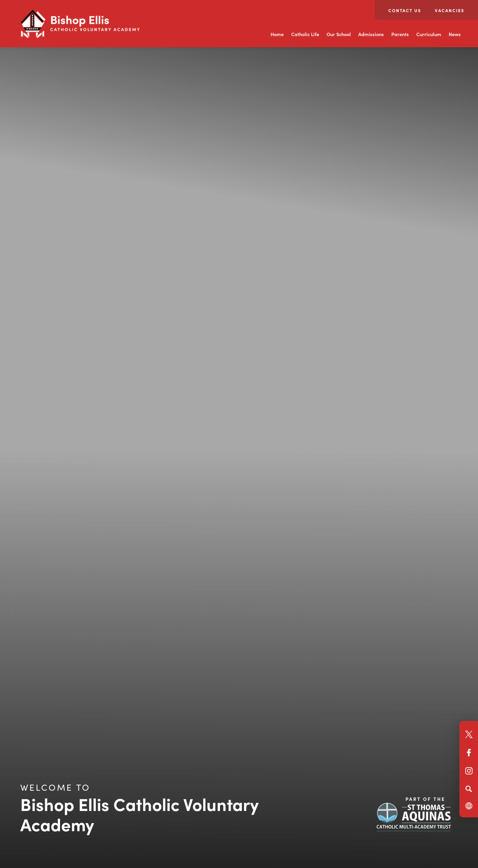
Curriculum (429, 34)
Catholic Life (305, 34)
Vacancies (450, 10)
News (455, 34)
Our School (339, 34)
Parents (400, 34)
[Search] (469, 789)
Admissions (371, 34)
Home (277, 34)
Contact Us (405, 10)
